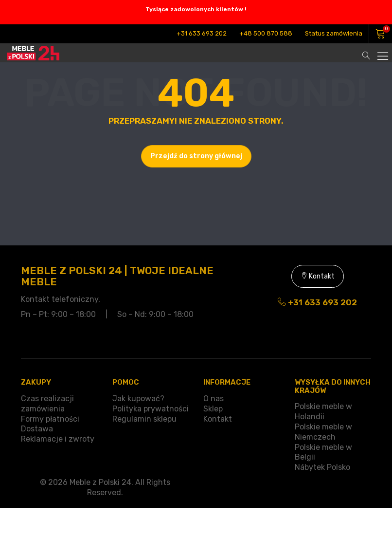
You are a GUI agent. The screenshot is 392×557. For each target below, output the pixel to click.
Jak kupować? (138, 399)
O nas (214, 399)
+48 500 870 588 (266, 33)
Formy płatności (50, 419)
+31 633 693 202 (202, 33)
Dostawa (37, 429)
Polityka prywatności (151, 409)
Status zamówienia (334, 33)
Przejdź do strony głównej (196, 156)
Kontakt (318, 276)
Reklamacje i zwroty (58, 439)
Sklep (213, 409)
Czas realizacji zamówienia (47, 404)
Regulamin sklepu (144, 419)
